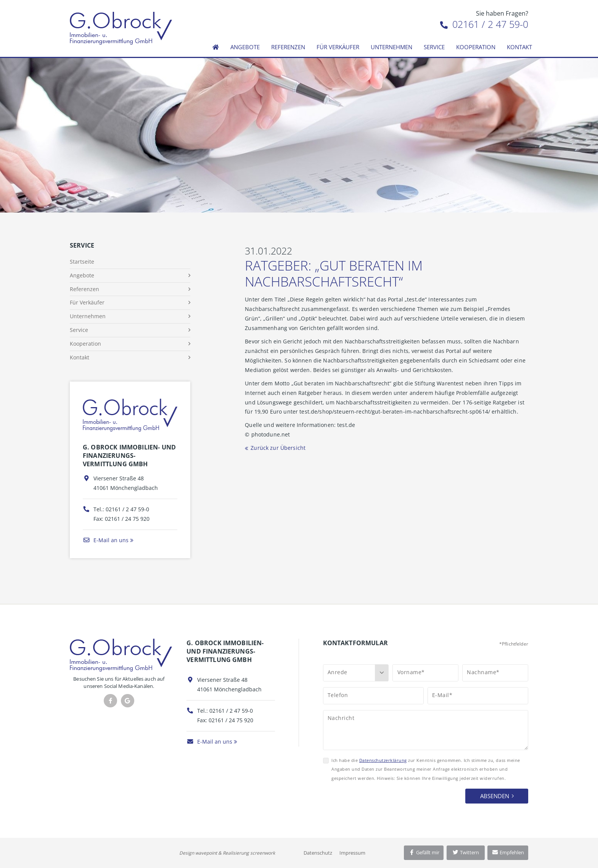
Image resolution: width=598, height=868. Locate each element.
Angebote (245, 47)
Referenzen (288, 47)
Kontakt (519, 47)
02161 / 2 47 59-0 (484, 24)
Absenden (495, 796)
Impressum (352, 853)
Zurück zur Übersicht (278, 448)
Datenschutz (318, 853)
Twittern (465, 852)
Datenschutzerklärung (383, 760)
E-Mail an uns (106, 540)
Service (434, 47)
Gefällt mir (424, 852)
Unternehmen (391, 47)
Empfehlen (508, 852)
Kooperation (476, 47)
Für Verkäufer (338, 47)
